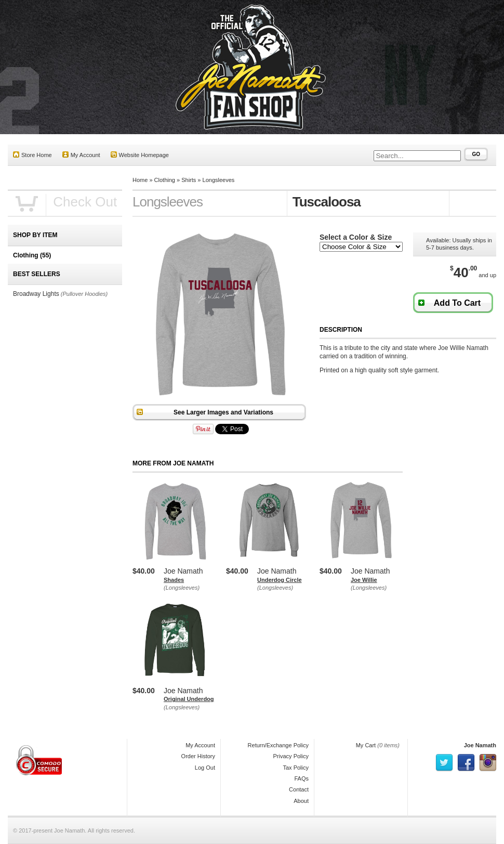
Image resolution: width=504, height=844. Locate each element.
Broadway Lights (36, 294)
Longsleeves (219, 180)
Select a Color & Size (356, 237)
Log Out (205, 768)
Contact (299, 789)
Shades (174, 580)
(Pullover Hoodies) (84, 294)
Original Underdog (189, 699)
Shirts (189, 180)
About (301, 801)
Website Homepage (140, 155)
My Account (81, 155)
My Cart (366, 745)
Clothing (165, 180)
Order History (198, 756)
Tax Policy (296, 768)
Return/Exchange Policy (278, 745)
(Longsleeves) (182, 588)
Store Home (32, 155)
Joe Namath (480, 745)
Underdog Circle (280, 580)
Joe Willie (364, 580)
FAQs (301, 778)
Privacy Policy (291, 756)
